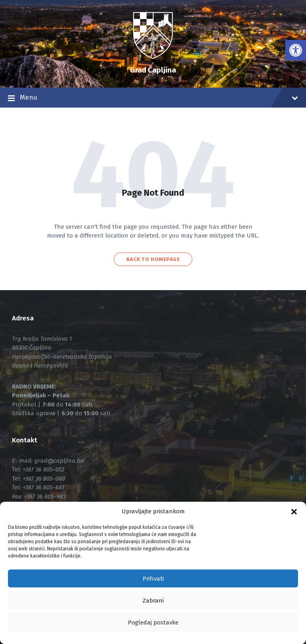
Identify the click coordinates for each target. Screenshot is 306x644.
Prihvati (153, 579)
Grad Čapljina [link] (153, 70)
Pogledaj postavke (153, 622)
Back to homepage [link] (153, 259)
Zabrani (153, 601)
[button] (294, 512)
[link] (296, 50)
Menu (153, 98)
